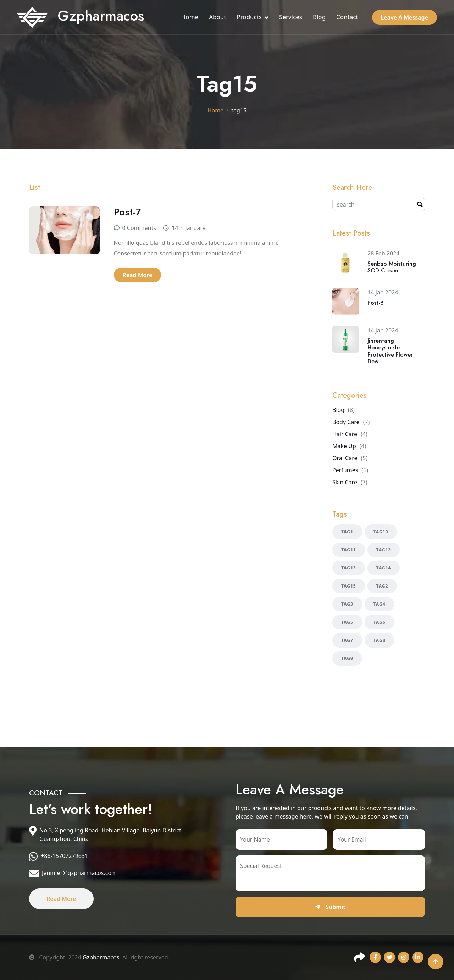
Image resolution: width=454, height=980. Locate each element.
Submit (330, 907)
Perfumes (345, 470)
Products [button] (249, 17)
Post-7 (128, 212)
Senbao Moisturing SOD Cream (392, 267)
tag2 (382, 586)
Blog (319, 17)
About (217, 17)
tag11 (349, 550)
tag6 (380, 622)
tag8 (380, 640)
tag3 (347, 604)
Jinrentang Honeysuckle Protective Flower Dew (390, 351)
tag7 (347, 640)
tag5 (347, 622)
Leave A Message (405, 17)
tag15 (349, 586)
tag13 (349, 568)
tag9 (347, 658)
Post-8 (376, 303)
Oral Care (345, 458)
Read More (138, 275)
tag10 (381, 532)
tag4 (380, 604)
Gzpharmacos (101, 957)
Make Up (344, 446)
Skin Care (345, 482)
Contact (347, 17)
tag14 (384, 568)
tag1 (347, 532)
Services (291, 17)
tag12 (384, 550)
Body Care (346, 422)
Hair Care (345, 434)
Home (190, 17)
